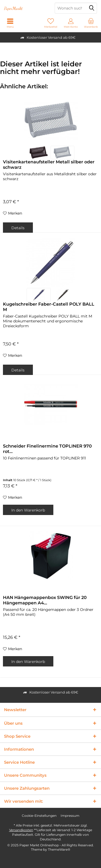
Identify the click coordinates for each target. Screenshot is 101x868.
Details (18, 228)
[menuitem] (91, 23)
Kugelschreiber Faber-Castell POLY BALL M (49, 307)
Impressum (70, 816)
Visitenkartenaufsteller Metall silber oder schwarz (49, 165)
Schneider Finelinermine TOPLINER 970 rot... (47, 449)
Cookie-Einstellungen (39, 816)
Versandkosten (21, 830)
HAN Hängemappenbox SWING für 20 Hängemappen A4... (45, 600)
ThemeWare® (59, 849)
